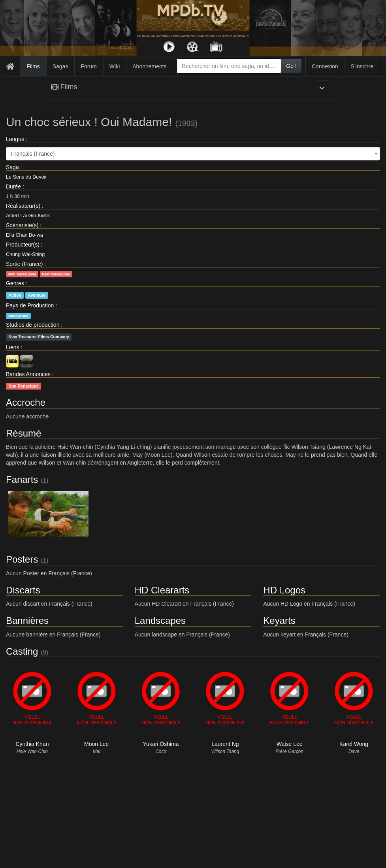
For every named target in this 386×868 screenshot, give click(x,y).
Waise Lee (290, 744)
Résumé (24, 433)
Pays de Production (30, 305)
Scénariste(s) (22, 225)
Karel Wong (354, 744)
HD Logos (284, 590)
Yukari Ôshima (161, 744)
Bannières (27, 620)
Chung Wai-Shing (25, 254)
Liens (12, 347)
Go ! (291, 66)
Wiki (115, 66)
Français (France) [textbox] (33, 154)
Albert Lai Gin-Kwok (28, 216)
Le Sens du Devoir (26, 177)
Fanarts (22, 479)
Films (33, 66)
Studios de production (33, 325)
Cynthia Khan (32, 744)
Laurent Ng (225, 744)
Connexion (325, 66)
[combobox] (229, 66)
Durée (13, 186)
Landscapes (160, 620)
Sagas (60, 66)
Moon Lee (96, 744)
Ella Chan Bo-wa (24, 235)
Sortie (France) (24, 264)
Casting (22, 651)
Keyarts (279, 620)
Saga (12, 167)
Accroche (26, 402)
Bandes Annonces (28, 374)
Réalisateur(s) (23, 206)
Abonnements (149, 66)
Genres (15, 283)
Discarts (23, 590)
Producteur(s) (23, 245)
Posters (22, 559)
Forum (88, 66)
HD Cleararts (162, 590)
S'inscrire (362, 66)
